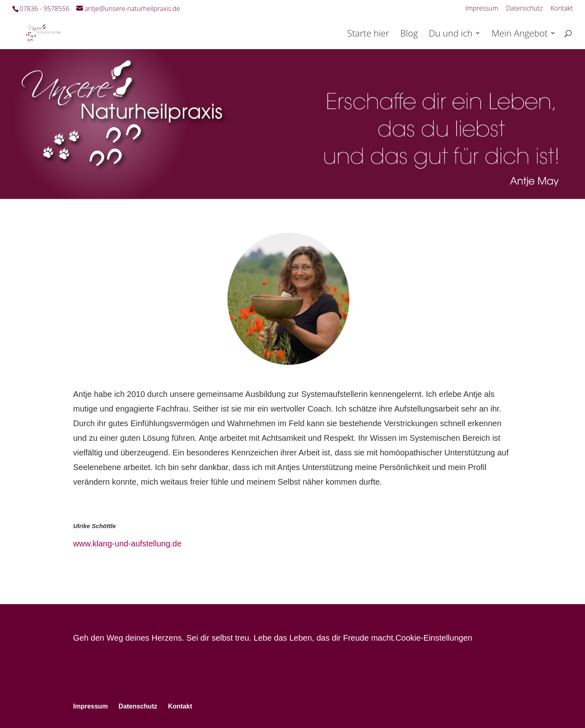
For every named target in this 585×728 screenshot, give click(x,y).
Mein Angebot (520, 35)
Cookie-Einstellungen (434, 638)
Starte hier (368, 35)
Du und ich (451, 35)
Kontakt (562, 9)
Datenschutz (524, 9)
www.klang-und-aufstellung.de (127, 544)
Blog (409, 35)
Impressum (482, 9)
